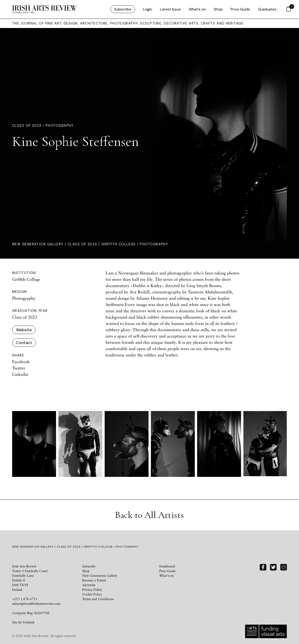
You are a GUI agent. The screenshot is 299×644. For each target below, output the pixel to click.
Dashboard (167, 566)
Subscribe (123, 9)
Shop (218, 9)
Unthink (29, 622)
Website (24, 330)
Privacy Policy (92, 589)
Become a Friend (94, 580)
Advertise (89, 585)
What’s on (197, 9)
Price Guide (240, 9)
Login (148, 9)
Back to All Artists (149, 515)
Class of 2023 (82, 244)
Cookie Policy (92, 594)
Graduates (267, 9)
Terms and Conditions (98, 599)
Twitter (19, 368)
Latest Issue (170, 9)
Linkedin (20, 374)
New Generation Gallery (38, 244)
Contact (24, 343)
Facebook (21, 362)
